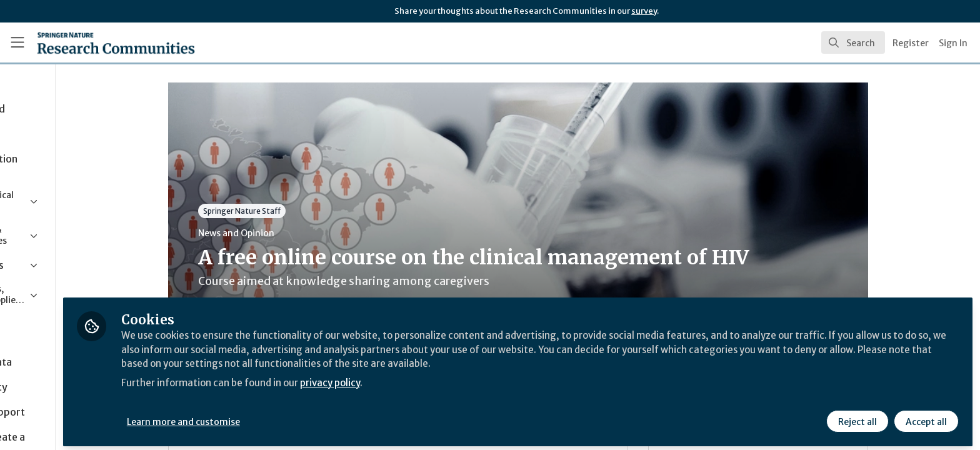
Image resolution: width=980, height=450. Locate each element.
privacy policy (445, 377)
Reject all (856, 417)
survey (644, 11)
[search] (853, 42)
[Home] (101, 42)
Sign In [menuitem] (953, 43)
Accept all (925, 417)
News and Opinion (288, 233)
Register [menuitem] (911, 43)
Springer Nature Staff (294, 211)
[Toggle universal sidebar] (17, 42)
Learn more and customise (288, 417)
